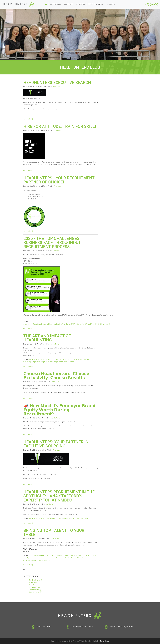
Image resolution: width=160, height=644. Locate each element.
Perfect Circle (105, 641)
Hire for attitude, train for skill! (60, 126)
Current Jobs (55, 4)
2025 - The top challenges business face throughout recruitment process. (52, 243)
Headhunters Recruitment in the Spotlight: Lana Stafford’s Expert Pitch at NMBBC (59, 496)
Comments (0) (28, 119)
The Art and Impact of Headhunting (47, 338)
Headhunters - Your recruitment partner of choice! (59, 180)
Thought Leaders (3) (36, 592)
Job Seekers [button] (69, 4)
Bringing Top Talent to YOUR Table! (54, 533)
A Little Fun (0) (33, 585)
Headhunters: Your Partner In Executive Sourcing (56, 444)
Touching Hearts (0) (35, 580)
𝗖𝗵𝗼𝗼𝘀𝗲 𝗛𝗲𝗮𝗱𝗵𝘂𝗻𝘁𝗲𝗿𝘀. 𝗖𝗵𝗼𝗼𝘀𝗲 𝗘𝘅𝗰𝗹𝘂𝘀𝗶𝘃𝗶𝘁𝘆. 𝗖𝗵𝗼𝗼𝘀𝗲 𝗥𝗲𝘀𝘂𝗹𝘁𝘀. (56, 376)
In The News (56, 87)
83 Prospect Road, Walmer (122, 627)
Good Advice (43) (35, 587)
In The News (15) (34, 582)
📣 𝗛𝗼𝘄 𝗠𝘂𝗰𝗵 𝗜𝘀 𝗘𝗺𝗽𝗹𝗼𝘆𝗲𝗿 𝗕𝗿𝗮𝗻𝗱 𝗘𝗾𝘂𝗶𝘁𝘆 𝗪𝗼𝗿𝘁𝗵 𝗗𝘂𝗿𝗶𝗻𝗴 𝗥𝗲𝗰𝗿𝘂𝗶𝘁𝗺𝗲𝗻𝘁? (59, 410)
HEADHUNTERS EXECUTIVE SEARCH (57, 83)
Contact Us (111, 4)
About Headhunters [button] (96, 4)
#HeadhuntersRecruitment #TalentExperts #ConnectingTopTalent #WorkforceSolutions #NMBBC (59, 519)
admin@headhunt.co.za (83, 627)
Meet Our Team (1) (35, 590)
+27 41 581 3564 (44, 627)
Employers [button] (81, 4)
